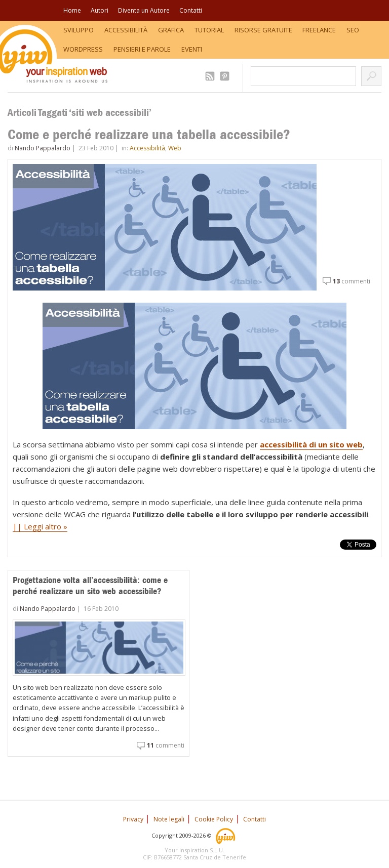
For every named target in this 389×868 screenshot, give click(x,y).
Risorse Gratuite (263, 30)
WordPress (83, 49)
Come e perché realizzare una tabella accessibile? (149, 134)
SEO (353, 30)
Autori (100, 10)
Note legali (169, 819)
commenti (352, 281)
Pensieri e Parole (142, 49)
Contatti (191, 10)
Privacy (133, 819)
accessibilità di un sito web (311, 444)
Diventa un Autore (144, 10)
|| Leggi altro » (40, 526)
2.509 (211, 76)
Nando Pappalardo (43, 148)
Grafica (171, 30)
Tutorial (209, 30)
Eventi (192, 49)
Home (72, 10)
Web (175, 148)
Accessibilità (126, 30)
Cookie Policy (214, 819)
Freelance (319, 30)
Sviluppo (79, 30)
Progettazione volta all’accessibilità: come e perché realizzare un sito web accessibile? (90, 586)
